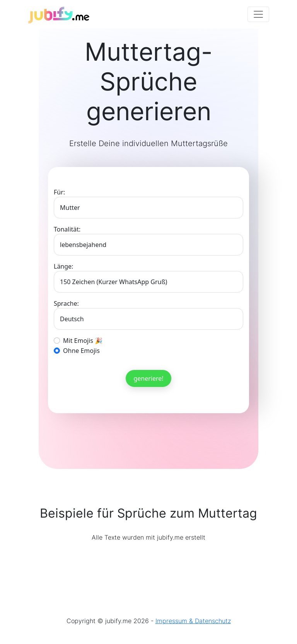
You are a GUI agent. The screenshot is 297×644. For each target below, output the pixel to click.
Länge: (63, 266)
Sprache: (66, 303)
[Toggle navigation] (258, 14)
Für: (59, 192)
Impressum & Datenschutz (193, 621)
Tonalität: (67, 229)
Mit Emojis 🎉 (83, 341)
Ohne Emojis (81, 351)
